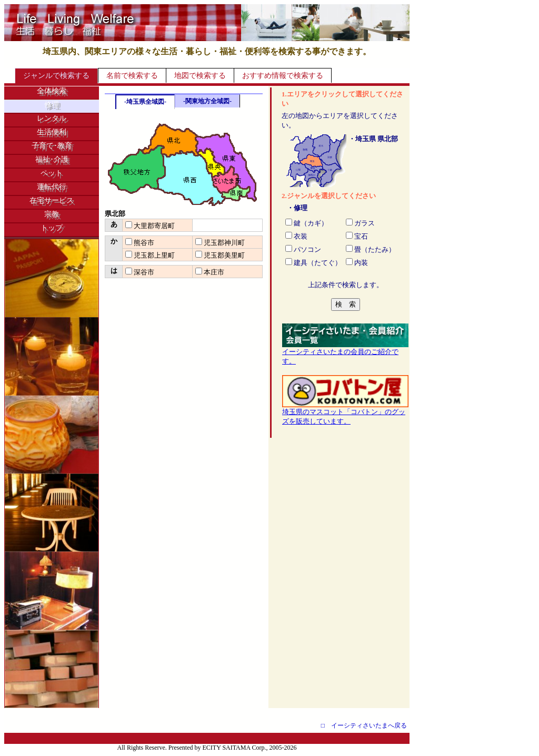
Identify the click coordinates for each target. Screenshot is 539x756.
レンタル (52, 118)
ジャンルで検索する (56, 76)
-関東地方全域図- (207, 101)
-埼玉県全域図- (145, 102)
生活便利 (52, 132)
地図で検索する (200, 76)
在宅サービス (52, 200)
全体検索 (52, 91)
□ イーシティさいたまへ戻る (364, 725)
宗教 (52, 214)
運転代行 (52, 187)
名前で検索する (132, 76)
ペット (52, 173)
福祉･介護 (52, 159)
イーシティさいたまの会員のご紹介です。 (345, 353)
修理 (52, 105)
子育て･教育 (52, 146)
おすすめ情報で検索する (283, 76)
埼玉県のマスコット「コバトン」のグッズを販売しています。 (345, 413)
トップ (52, 228)
